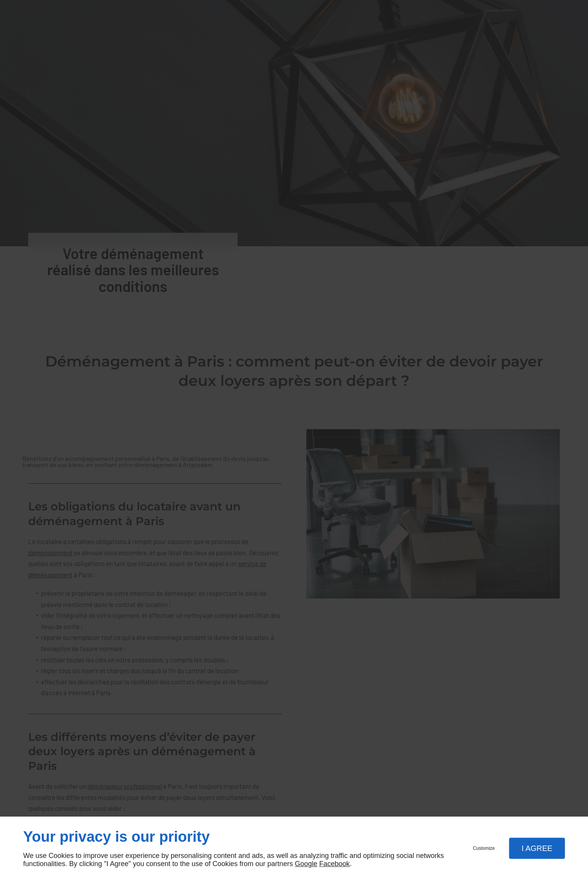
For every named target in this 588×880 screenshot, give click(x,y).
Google (306, 864)
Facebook (334, 864)
